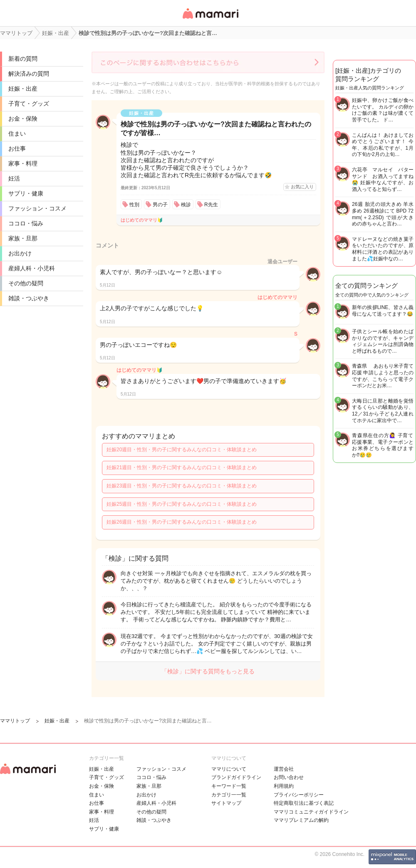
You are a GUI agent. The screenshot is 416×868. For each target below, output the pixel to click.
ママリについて (229, 769)
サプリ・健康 (26, 193)
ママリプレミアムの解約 (301, 820)
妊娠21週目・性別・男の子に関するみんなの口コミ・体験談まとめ (182, 467)
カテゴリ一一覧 (229, 795)
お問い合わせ (289, 777)
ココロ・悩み (26, 223)
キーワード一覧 (229, 786)
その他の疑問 (26, 283)
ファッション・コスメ (37, 208)
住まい (17, 134)
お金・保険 (23, 119)
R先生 (211, 205)
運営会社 (284, 769)
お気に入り (302, 187)
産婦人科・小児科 (32, 268)
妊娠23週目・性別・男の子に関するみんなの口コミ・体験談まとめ (182, 486)
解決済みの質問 (29, 74)
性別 (134, 205)
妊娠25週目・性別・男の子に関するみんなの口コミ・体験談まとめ (182, 504)
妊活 (14, 178)
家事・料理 (23, 163)
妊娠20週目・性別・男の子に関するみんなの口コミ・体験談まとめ (182, 450)
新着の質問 (23, 59)
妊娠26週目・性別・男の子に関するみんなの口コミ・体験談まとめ (182, 522)
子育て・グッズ (29, 104)
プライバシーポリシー (299, 795)
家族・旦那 (23, 238)
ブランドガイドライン (236, 777)
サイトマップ (226, 803)
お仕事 (17, 148)
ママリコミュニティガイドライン (311, 812)
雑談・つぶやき (29, 298)
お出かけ (20, 253)
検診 (186, 205)
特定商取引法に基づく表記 (304, 803)
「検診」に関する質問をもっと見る (208, 671)
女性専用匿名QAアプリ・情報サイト (210, 19)
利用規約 (284, 786)
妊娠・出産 (23, 89)
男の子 (160, 205)
